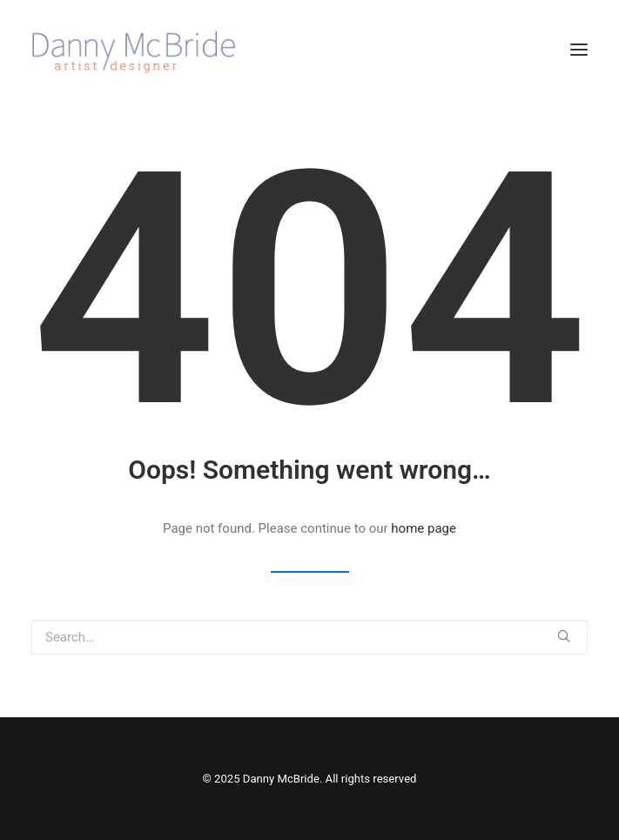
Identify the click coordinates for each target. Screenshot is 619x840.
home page (424, 528)
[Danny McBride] (144, 50)
